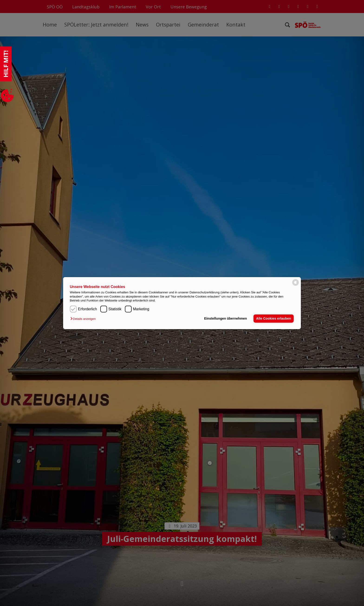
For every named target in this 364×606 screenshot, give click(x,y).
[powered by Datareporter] (296, 285)
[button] (84, 319)
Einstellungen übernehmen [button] (226, 318)
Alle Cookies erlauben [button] (273, 318)
